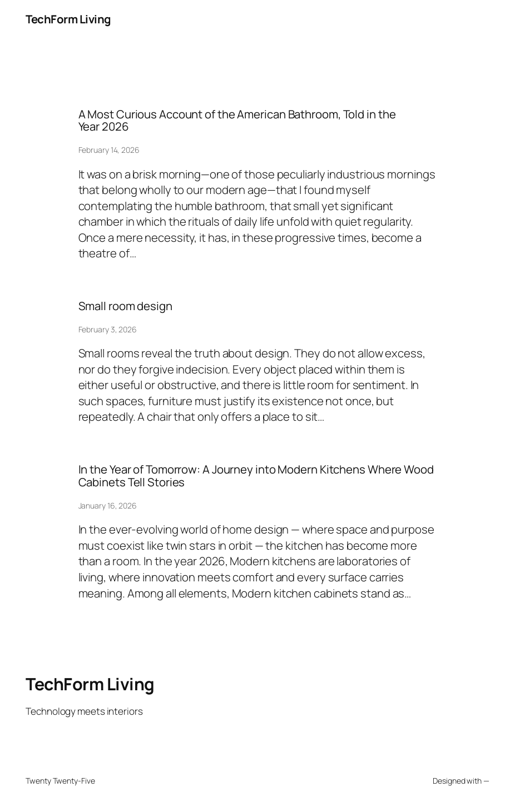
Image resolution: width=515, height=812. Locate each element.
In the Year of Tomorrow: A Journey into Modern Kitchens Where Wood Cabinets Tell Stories (256, 476)
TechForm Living (68, 19)
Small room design (125, 306)
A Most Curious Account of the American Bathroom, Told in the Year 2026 (237, 121)
